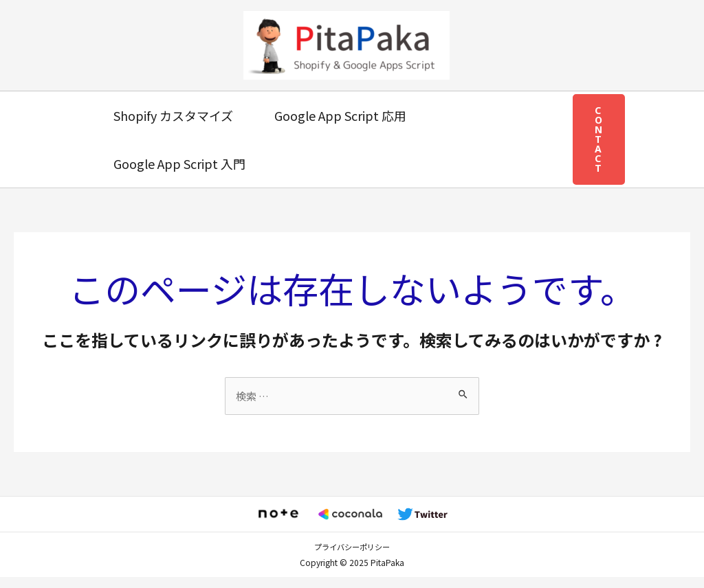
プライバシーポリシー (352, 558)
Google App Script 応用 (336, 115)
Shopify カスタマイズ (172, 115)
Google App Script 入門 (178, 163)
